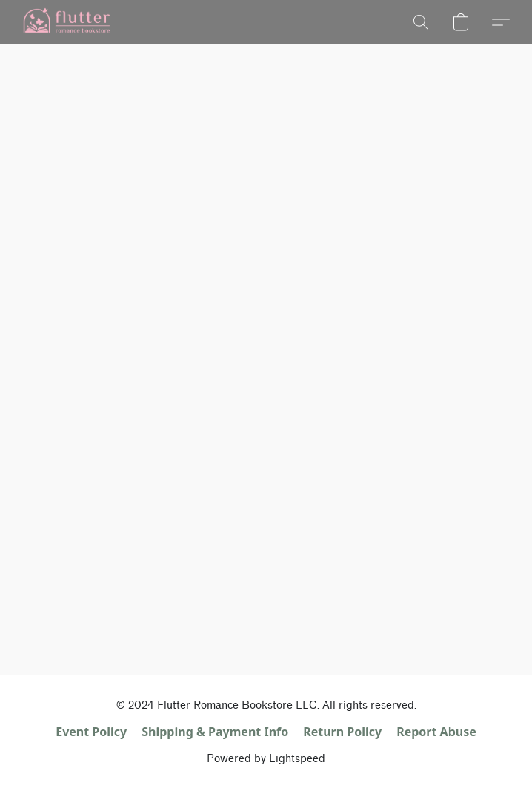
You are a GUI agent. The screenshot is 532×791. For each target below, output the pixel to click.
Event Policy (91, 732)
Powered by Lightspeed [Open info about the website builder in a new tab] (266, 759)
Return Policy (342, 732)
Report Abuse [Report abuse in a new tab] (436, 732)
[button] (69, 22)
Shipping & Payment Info (215, 732)
